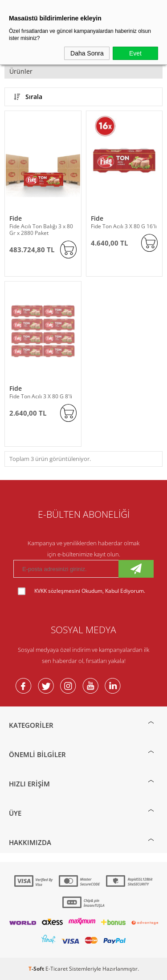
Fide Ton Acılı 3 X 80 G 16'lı (124, 226)
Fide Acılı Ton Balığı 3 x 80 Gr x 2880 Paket (41, 230)
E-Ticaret (57, 969)
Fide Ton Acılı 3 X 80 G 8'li (41, 396)
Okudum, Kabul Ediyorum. (81, 591)
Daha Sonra (87, 53)
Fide (16, 218)
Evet (135, 53)
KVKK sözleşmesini (57, 591)
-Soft (37, 969)
